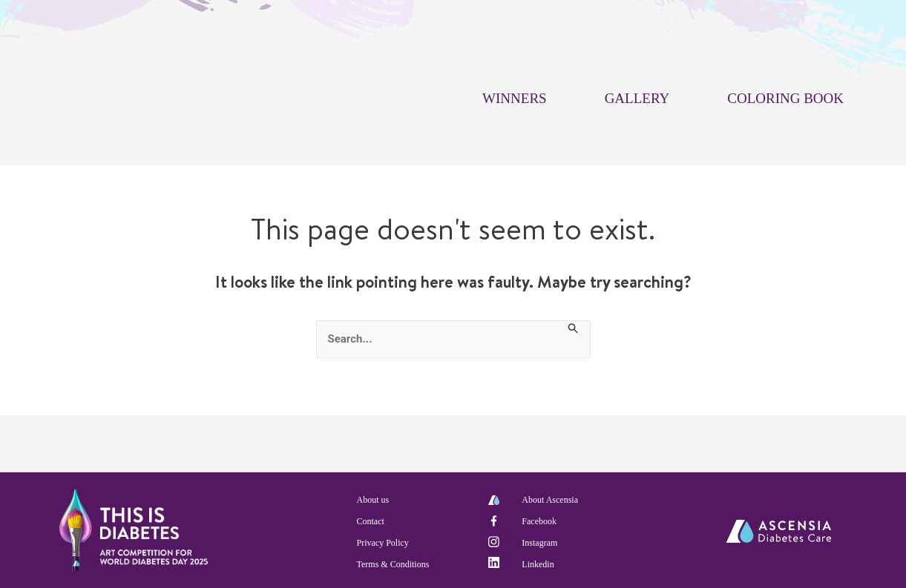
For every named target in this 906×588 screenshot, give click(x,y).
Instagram (539, 543)
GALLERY (637, 99)
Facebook (539, 521)
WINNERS (515, 99)
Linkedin (538, 564)
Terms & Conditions (393, 564)
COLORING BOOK (785, 99)
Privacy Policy (383, 543)
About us (373, 500)
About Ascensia (550, 500)
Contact (371, 521)
